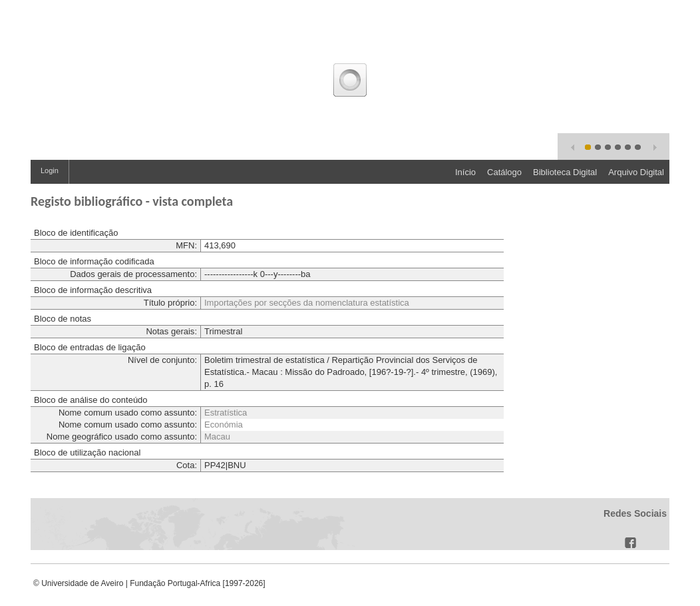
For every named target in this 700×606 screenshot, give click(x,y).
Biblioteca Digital (565, 172)
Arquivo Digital (636, 172)
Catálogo (504, 172)
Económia (224, 425)
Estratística (226, 413)
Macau (217, 437)
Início (465, 172)
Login (50, 170)
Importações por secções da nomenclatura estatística (307, 303)
